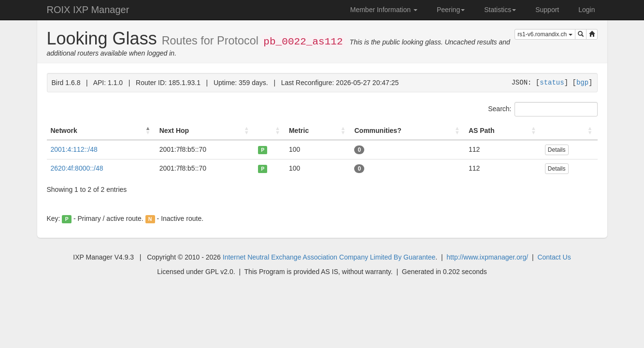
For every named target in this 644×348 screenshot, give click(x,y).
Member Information (384, 10)
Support (547, 10)
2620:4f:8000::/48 (77, 168)
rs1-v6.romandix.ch (545, 34)
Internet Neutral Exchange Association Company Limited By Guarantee (329, 257)
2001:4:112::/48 (74, 149)
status (552, 82)
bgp (582, 82)
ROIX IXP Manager (88, 10)
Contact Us (554, 257)
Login (587, 10)
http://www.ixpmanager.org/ (487, 257)
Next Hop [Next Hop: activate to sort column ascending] (174, 130)
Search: (543, 109)
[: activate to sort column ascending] (270, 131)
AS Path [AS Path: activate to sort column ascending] (482, 130)
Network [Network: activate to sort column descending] (64, 130)
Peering (451, 10)
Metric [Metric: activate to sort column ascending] (299, 130)
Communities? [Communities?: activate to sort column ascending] (378, 130)
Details (557, 150)
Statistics (500, 10)
